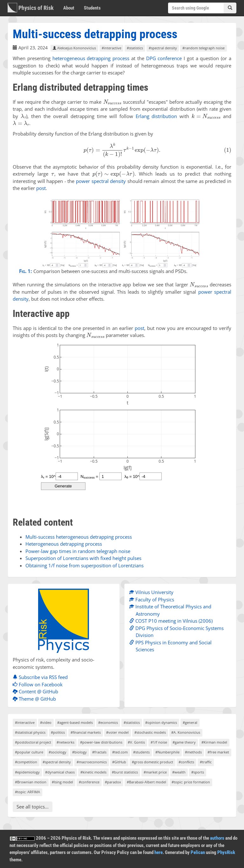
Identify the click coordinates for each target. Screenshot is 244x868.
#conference (89, 782)
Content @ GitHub (37, 691)
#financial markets (86, 732)
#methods (193, 752)
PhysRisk (226, 852)
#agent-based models (75, 722)
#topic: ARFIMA (27, 792)
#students (141, 752)
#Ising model (62, 782)
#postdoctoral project (33, 742)
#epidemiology (27, 772)
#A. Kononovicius (186, 732)
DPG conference (164, 58)
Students (92, 8)
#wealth (179, 772)
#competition (26, 762)
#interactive (112, 48)
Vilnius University (153, 592)
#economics (108, 722)
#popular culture (29, 752)
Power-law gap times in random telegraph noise (78, 551)
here (159, 852)
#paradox (113, 782)
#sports (198, 772)
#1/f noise (159, 742)
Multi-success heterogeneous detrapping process (79, 537)
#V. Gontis (136, 742)
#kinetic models (93, 772)
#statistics (135, 48)
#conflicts (186, 762)
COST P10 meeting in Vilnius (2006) (173, 621)
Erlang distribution (156, 116)
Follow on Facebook (39, 684)
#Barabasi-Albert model (146, 782)
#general (190, 722)
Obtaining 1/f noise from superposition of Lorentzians (85, 565)
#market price (155, 772)
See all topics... (33, 807)
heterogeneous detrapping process (91, 58)
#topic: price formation (191, 782)
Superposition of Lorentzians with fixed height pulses (83, 558)
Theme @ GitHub (36, 699)
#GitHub (119, 762)
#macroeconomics (92, 762)
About (69, 8)
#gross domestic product (152, 762)
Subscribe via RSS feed (42, 677)
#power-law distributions (101, 742)
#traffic (206, 762)
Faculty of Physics (153, 599)
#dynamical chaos (60, 772)
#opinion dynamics (161, 722)
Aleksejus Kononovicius (74, 48)
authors (217, 838)
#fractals (99, 752)
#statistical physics (30, 732)
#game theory (184, 742)
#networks (65, 742)
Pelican (198, 852)
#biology (79, 752)
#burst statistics (125, 772)
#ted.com (120, 752)
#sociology (58, 752)
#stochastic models (150, 732)
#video (46, 722)
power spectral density (101, 181)
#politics (58, 732)
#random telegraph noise (203, 48)
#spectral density (163, 48)
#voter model (117, 732)
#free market (218, 752)
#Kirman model (214, 742)
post (41, 188)
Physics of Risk (31, 8)
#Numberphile (167, 752)
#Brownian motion (31, 782)
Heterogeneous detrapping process (64, 544)
